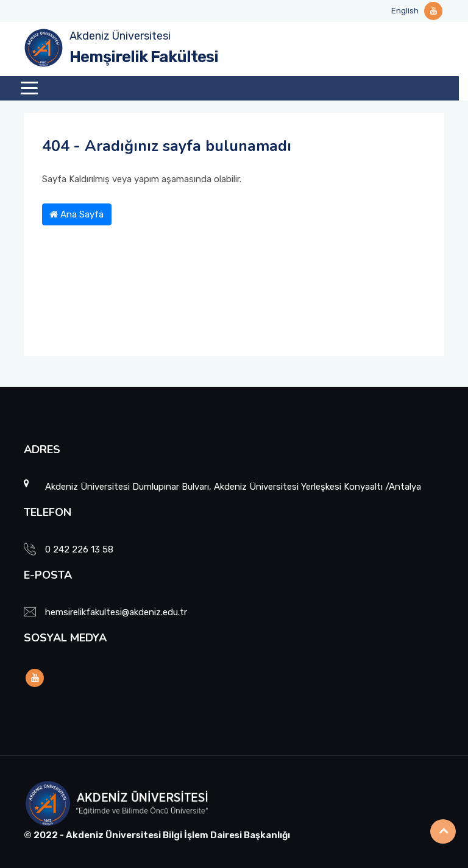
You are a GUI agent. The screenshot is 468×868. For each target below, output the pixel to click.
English (405, 11)
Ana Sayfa (76, 214)
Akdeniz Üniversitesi (120, 36)
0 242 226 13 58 (79, 549)
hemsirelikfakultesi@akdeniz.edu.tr (116, 612)
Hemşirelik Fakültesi (144, 57)
